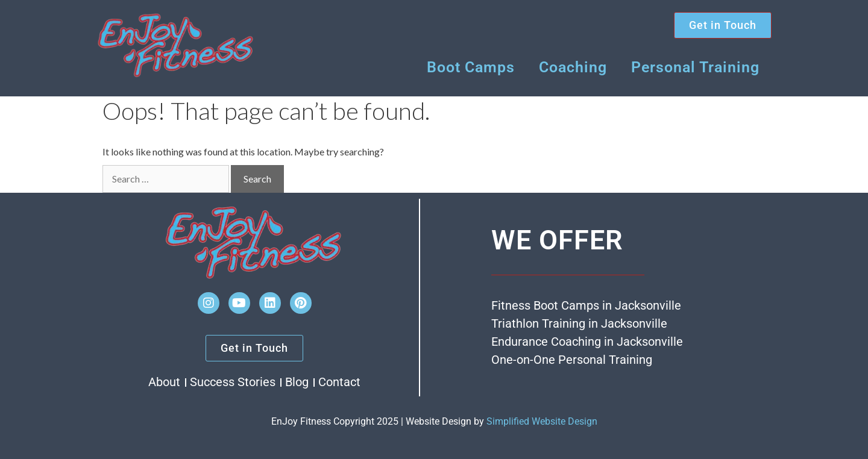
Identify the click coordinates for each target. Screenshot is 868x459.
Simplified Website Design (542, 421)
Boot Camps (471, 67)
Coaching (573, 67)
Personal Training (695, 67)
